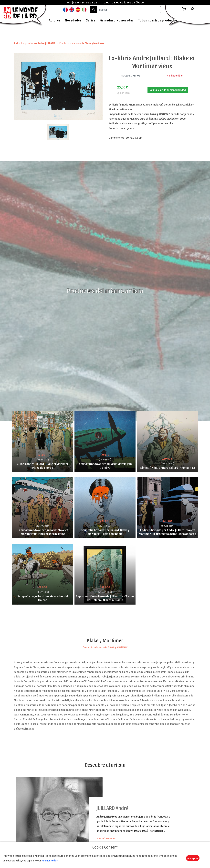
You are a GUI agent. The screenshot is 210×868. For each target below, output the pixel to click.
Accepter (193, 858)
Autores (55, 20)
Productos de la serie (82, 43)
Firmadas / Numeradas (117, 20)
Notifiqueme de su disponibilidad (168, 90)
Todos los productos (35, 43)
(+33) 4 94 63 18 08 (84, 2)
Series (91, 20)
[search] (129, 10)
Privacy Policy (50, 860)
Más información (106, 838)
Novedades (73, 20)
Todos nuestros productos (158, 20)
